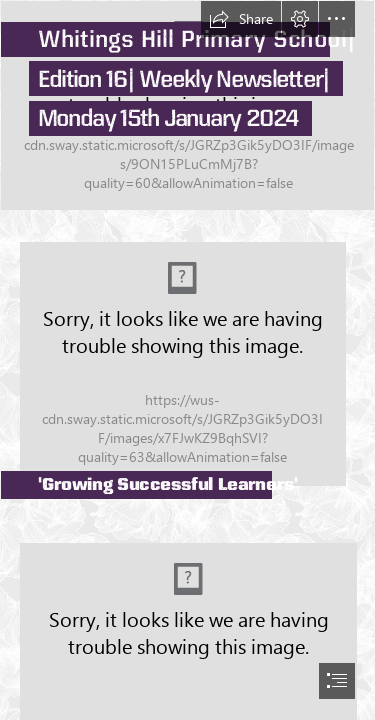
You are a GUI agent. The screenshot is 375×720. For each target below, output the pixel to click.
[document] (187, 360)
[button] (241, 19)
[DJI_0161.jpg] (187, 105)
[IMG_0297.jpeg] (187, 358)
